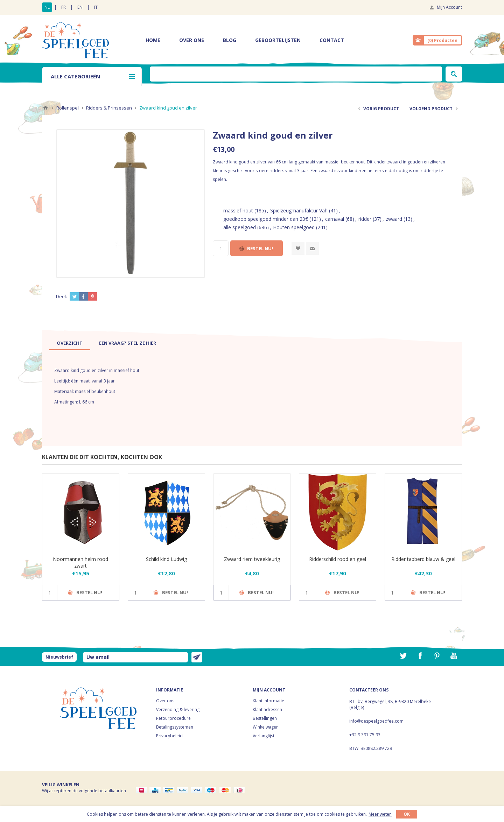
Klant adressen (267, 709)
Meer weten (380, 814)
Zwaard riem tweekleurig (252, 559)
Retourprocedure (173, 718)
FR (64, 7)
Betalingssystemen (175, 727)
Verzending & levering (178, 709)
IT (96, 7)
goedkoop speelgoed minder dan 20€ (266, 219)
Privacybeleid (169, 736)
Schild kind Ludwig (166, 559)
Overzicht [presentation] (70, 343)
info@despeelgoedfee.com (376, 721)
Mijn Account (449, 7)
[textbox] (296, 74)
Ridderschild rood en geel (338, 559)
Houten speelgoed (294, 227)
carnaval (335, 219)
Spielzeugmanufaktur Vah (299, 210)
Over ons (165, 701)
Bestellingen (265, 718)
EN (80, 7)
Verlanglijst (264, 736)
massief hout (238, 210)
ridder (365, 219)
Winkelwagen (266, 727)
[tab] (70, 343)
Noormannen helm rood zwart (80, 562)
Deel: (61, 296)
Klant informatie (268, 701)
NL (47, 7)
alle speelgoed (240, 227)
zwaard (394, 219)
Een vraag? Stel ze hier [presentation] (128, 343)
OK (407, 814)
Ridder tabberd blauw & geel (423, 559)
